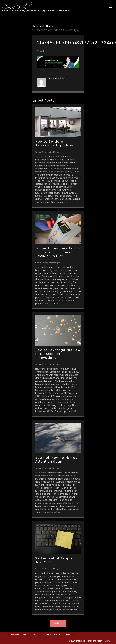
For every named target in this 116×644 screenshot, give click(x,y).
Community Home (43, 26)
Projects (38, 635)
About (26, 635)
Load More (58, 623)
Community (13, 635)
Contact (68, 635)
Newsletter (53, 635)
